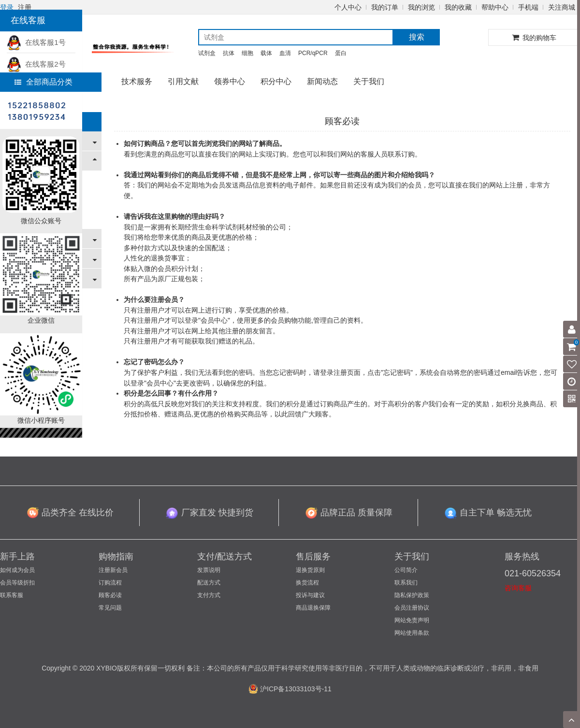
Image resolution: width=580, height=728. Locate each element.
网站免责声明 (412, 620)
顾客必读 (110, 595)
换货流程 (307, 583)
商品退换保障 (313, 608)
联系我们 (406, 583)
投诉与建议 (310, 595)
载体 (266, 53)
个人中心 (348, 7)
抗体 (229, 53)
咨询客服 (518, 588)
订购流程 (110, 583)
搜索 (417, 37)
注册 (25, 7)
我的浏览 (421, 7)
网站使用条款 (412, 633)
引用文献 (183, 81)
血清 (285, 53)
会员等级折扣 (17, 583)
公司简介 (406, 570)
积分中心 (276, 81)
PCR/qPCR (313, 53)
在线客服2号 (36, 64)
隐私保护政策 (412, 595)
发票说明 (209, 570)
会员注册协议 (412, 608)
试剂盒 (207, 53)
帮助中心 (495, 7)
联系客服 (12, 595)
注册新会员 (113, 570)
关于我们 (369, 81)
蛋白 (341, 53)
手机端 (528, 7)
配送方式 (209, 583)
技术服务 (137, 81)
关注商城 (562, 7)
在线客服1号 (36, 42)
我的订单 (385, 7)
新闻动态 (322, 81)
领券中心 (230, 81)
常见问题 (110, 608)
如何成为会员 (17, 570)
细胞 (247, 53)
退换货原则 (310, 570)
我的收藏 (458, 7)
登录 (7, 7)
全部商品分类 (43, 82)
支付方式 (209, 595)
